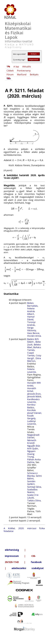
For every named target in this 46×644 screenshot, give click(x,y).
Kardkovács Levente (33, 401)
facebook (36, 562)
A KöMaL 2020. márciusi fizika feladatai (24, 530)
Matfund (22, 74)
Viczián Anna (34, 336)
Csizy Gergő (34, 357)
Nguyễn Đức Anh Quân (34, 447)
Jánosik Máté (34, 396)
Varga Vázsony (32, 329)
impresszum (12, 556)
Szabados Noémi (32, 491)
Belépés (34, 54)
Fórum (10, 74)
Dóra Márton (34, 360)
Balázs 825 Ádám (33, 340)
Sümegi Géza (34, 487)
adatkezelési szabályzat (28, 568)
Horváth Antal (32, 390)
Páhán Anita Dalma (34, 461)
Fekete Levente (32, 370)
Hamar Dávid (31, 318)
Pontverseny (24, 70)
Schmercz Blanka (32, 474)
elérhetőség (12, 550)
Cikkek (10, 70)
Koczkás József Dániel (34, 411)
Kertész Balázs (31, 406)
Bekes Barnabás (32, 304)
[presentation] (28, 109)
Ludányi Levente (32, 422)
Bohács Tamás (34, 349)
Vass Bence (33, 333)
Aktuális (27, 66)
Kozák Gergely (31, 417)
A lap (16, 66)
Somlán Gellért (31, 483)
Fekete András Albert (31, 311)
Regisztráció (34, 60)
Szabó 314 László (33, 496)
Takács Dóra (34, 500)
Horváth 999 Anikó (34, 384)
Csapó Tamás (31, 354)
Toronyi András (31, 323)
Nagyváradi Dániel (33, 436)
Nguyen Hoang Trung (31, 454)
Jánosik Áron (34, 394)
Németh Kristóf (32, 442)
